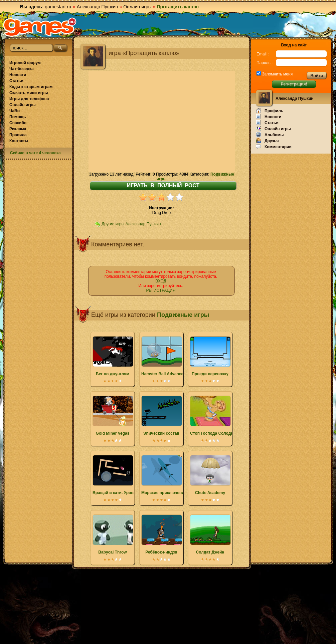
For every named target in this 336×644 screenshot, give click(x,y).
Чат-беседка (22, 69)
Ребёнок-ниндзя (161, 534)
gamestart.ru (58, 7)
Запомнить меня (277, 74)
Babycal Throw (113, 534)
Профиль (270, 111)
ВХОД (161, 281)
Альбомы (270, 135)
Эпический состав (161, 416)
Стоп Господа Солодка (213, 416)
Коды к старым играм (31, 87)
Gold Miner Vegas (113, 416)
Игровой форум (25, 63)
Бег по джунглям (113, 356)
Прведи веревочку (210, 356)
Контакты (19, 141)
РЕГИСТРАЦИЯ (161, 290)
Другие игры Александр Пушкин (131, 224)
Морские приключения (164, 475)
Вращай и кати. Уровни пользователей (131, 475)
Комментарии (274, 147)
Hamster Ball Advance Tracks (169, 356)
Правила (18, 135)
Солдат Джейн (210, 534)
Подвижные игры (183, 315)
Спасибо (18, 123)
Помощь (18, 117)
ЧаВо (15, 111)
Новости (18, 75)
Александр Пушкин (98, 7)
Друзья (267, 141)
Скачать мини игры (29, 93)
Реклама (18, 129)
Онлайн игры (137, 7)
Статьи (16, 81)
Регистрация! (294, 84)
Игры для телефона (29, 99)
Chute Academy (210, 475)
